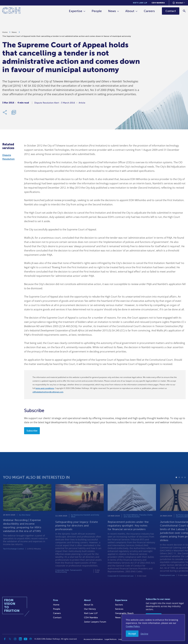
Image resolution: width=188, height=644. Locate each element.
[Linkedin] (20, 639)
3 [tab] (182, 486)
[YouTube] (25, 639)
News (112, 11)
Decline (144, 634)
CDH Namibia (158, 3)
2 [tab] (179, 486)
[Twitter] (10, 639)
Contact (57, 618)
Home (5, 33)
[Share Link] (5, 114)
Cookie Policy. (133, 626)
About (130, 11)
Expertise (76, 11)
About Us (89, 605)
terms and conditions (45, 388)
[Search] (184, 11)
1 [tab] (176, 486)
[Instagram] (15, 639)
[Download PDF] (14, 114)
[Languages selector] (179, 3)
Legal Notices (111, 639)
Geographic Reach (124, 613)
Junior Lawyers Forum (95, 622)
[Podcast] (31, 639)
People (97, 11)
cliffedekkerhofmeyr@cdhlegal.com (48, 392)
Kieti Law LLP (140, 3)
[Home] (11, 11)
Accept (132, 634)
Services (119, 609)
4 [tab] (185, 486)
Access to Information (93, 639)
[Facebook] (5, 639)
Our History (90, 609)
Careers (149, 11)
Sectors (119, 605)
